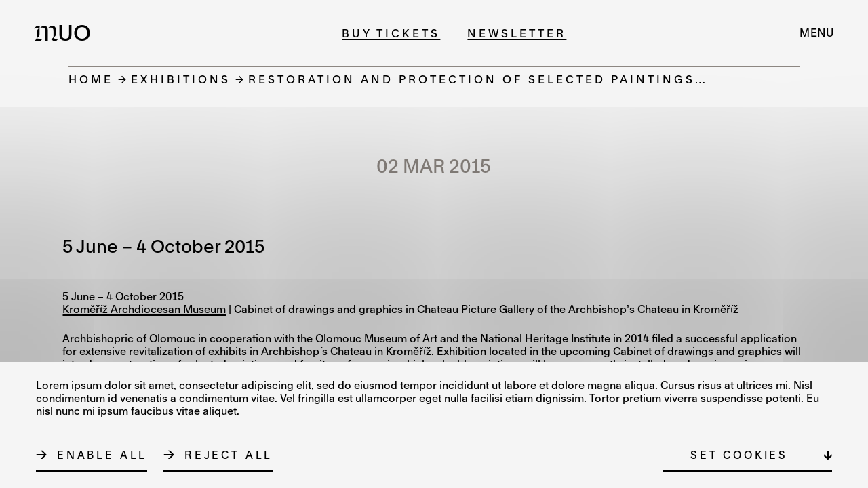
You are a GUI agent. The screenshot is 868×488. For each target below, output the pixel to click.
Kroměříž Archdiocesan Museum (144, 309)
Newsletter (517, 33)
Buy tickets (391, 33)
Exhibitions (181, 79)
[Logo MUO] (66, 33)
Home (91, 79)
